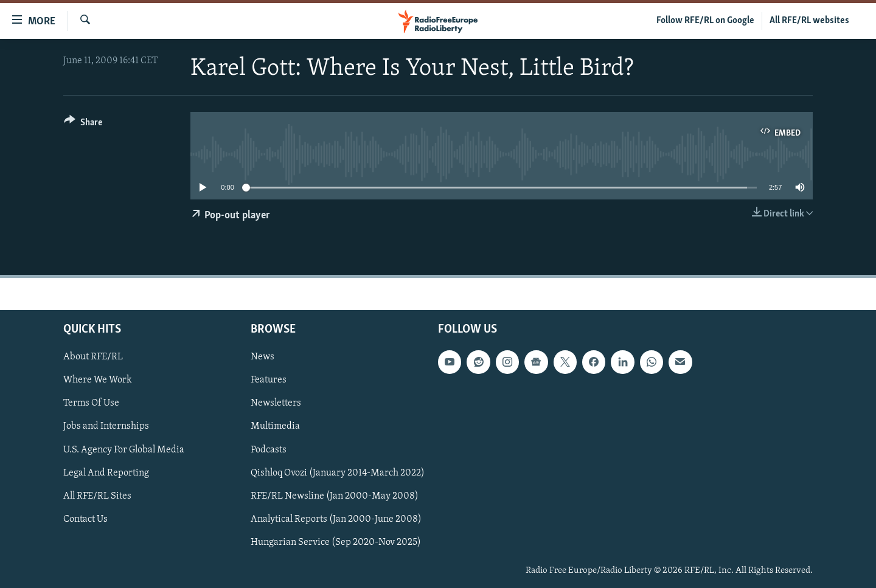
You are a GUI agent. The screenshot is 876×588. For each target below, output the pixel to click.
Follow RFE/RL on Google (705, 21)
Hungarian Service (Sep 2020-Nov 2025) (336, 542)
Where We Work (98, 380)
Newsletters (276, 403)
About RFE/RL (93, 357)
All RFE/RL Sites (97, 496)
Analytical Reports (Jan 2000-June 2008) (336, 519)
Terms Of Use (91, 403)
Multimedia (275, 426)
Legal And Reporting (106, 472)
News (262, 357)
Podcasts (269, 449)
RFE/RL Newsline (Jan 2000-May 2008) (335, 496)
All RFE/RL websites (809, 21)
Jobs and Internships (106, 426)
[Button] (83, 124)
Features (269, 380)
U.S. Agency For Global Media (124, 449)
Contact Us (85, 519)
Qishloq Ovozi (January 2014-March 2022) (338, 472)
